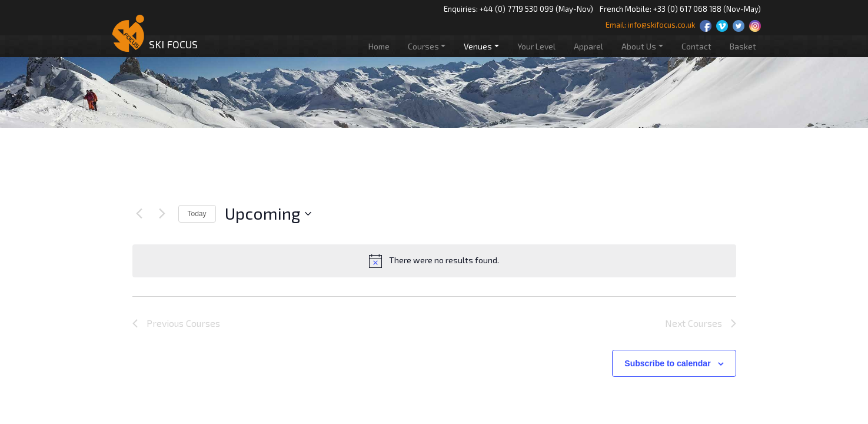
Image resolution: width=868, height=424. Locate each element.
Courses (423, 46)
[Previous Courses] (139, 214)
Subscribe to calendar (667, 363)
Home (379, 46)
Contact (696, 46)
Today (197, 214)
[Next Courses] (162, 214)
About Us (639, 46)
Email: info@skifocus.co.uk (650, 25)
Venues (478, 46)
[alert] (434, 261)
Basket (743, 46)
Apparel (588, 46)
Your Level (536, 46)
